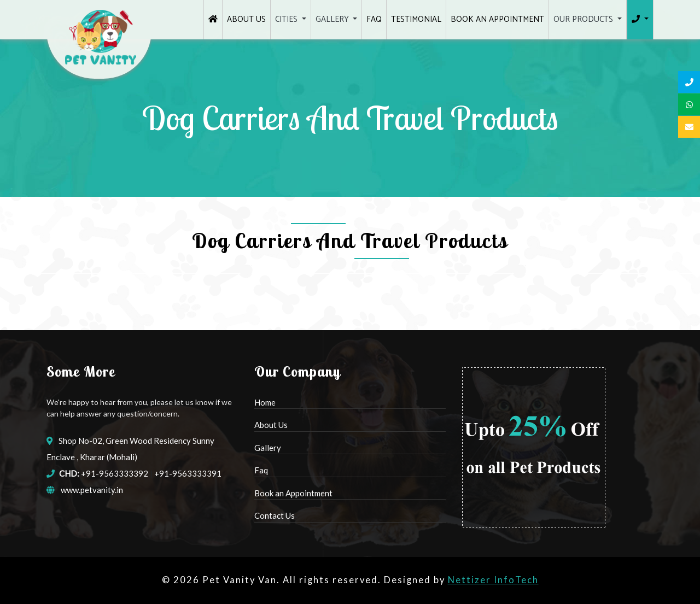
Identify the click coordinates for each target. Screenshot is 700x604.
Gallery (268, 448)
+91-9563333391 (188, 473)
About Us (271, 425)
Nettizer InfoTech (493, 580)
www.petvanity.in (92, 490)
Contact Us (275, 515)
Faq (261, 470)
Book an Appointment (293, 493)
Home (265, 402)
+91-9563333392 (115, 473)
